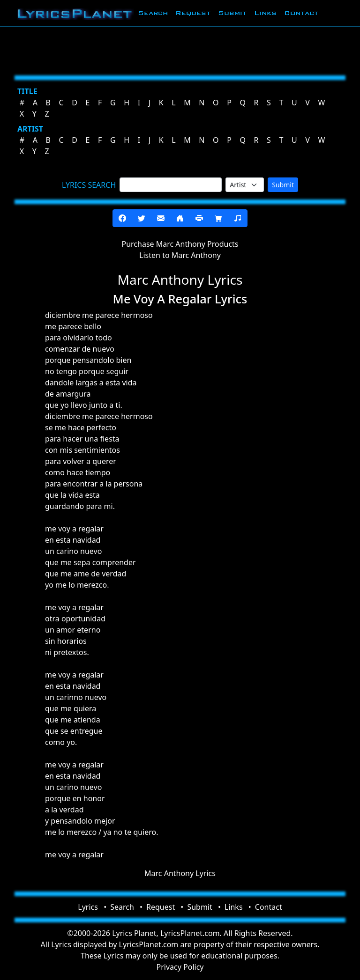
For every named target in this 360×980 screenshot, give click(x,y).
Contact (301, 13)
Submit (232, 13)
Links (265, 13)
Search (153, 13)
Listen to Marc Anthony (180, 255)
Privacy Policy (180, 967)
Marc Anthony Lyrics (180, 873)
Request (193, 13)
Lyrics (88, 907)
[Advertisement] (180, 49)
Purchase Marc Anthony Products (180, 244)
